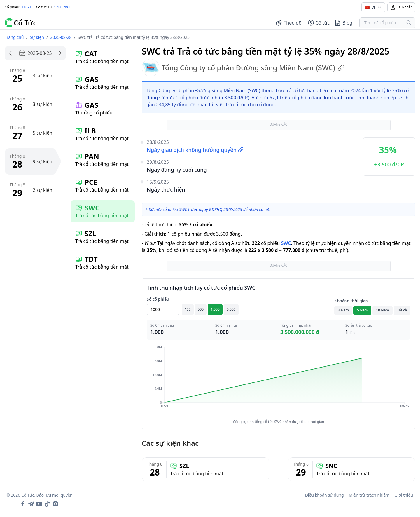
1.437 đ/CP (63, 7)
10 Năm (382, 310)
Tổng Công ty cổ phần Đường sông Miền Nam (243, 68)
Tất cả (402, 310)
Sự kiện (37, 37)
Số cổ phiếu (158, 299)
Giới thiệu (404, 495)
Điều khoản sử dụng (324, 495)
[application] (279, 381)
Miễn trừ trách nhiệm (369, 495)
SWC (286, 243)
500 (201, 309)
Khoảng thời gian (351, 301)
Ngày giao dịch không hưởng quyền (195, 150)
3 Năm (343, 310)
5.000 (231, 309)
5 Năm (363, 310)
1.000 (215, 309)
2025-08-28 (61, 37)
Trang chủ (14, 37)
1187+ (26, 7)
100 (188, 309)
